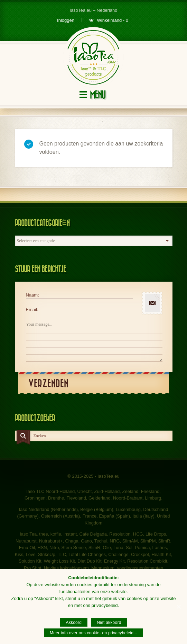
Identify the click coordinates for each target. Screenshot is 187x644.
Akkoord (74, 623)
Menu (98, 95)
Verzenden (48, 384)
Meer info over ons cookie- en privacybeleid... (93, 633)
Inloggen (66, 20)
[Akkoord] (178, 607)
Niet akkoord (109, 623)
